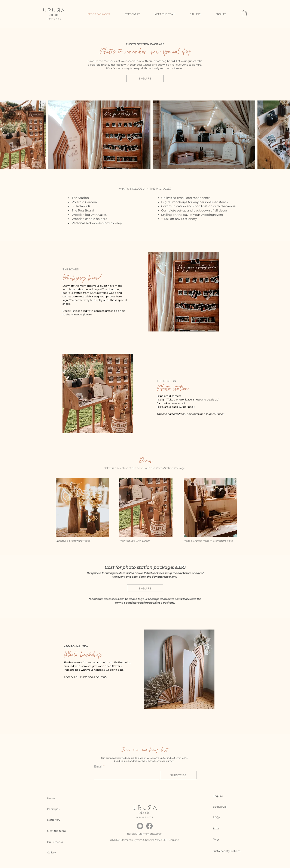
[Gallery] (57, 853)
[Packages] (57, 809)
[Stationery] (57, 820)
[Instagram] (140, 826)
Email (98, 766)
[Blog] (223, 839)
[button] (244, 13)
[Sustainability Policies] (228, 851)
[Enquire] (223, 796)
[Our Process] (57, 842)
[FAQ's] (223, 817)
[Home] (57, 798)
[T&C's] (223, 829)
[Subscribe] (178, 775)
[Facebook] (149, 826)
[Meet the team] (57, 831)
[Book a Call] (223, 807)
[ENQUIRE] (145, 78)
